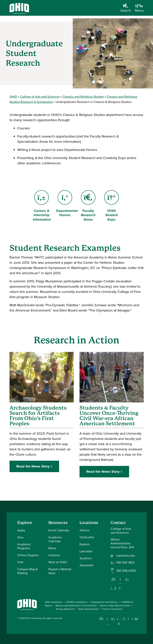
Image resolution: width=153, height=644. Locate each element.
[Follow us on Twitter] (120, 588)
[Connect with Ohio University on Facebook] (101, 619)
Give (20, 537)
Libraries (54, 555)
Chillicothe (87, 537)
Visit (20, 562)
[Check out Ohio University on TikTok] (131, 619)
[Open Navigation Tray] (139, 9)
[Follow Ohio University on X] (125, 619)
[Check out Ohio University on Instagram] (107, 624)
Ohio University (34, 618)
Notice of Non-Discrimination (115, 606)
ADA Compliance (54, 602)
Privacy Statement (65, 609)
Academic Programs (24, 546)
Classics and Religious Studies (83, 97)
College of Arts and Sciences (40, 97)
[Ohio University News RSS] (136, 619)
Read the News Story (33, 466)
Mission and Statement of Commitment (76, 606)
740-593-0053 (126, 571)
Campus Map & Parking (28, 571)
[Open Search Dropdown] (126, 9)
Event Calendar (59, 530)
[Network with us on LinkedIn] (127, 579)
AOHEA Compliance (77, 602)
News (52, 548)
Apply (21, 530)
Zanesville (86, 565)
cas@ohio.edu (126, 556)
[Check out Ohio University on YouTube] (119, 621)
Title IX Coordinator (112, 609)
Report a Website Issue (60, 571)
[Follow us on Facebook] (114, 579)
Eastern (85, 544)
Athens (84, 530)
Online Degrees (28, 555)
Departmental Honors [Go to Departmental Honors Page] (67, 204)
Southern (86, 558)
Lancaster (86, 551)
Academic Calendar (55, 539)
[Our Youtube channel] (114, 588)
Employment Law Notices (104, 602)
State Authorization (88, 609)
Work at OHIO (58, 562)
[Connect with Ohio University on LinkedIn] (113, 619)
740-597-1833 (125, 563)
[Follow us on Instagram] (120, 582)
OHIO (13, 97)
